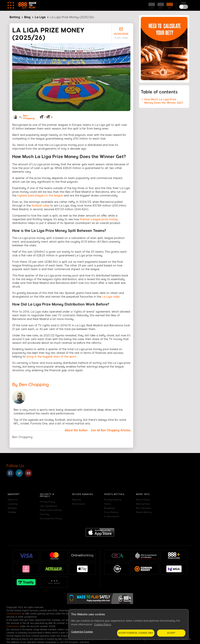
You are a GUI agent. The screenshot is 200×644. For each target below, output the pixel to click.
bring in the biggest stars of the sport (51, 357)
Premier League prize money (99, 219)
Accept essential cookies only (136, 633)
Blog (27, 17)
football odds (40, 206)
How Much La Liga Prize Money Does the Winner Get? (164, 101)
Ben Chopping (29, 117)
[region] (129, 624)
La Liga (40, 17)
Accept (171, 633)
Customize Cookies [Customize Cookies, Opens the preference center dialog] (82, 632)
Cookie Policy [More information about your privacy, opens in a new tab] (103, 625)
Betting (15, 17)
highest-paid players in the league (40, 196)
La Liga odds (111, 297)
